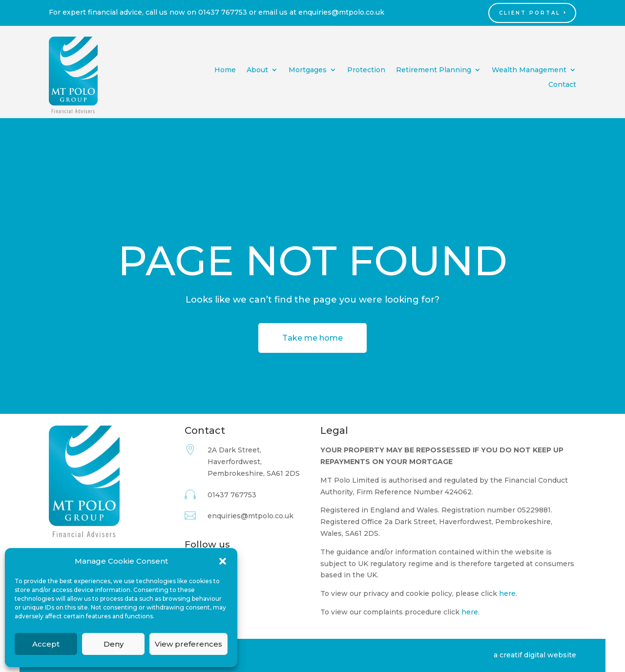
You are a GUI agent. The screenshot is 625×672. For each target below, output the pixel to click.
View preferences (188, 644)
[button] (223, 561)
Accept (46, 644)
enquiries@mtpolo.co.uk (341, 12)
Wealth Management (529, 70)
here (507, 593)
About (257, 70)
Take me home (312, 338)
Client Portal (530, 13)
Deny (114, 644)
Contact (562, 85)
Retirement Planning (434, 70)
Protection (366, 70)
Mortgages (308, 70)
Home (225, 70)
